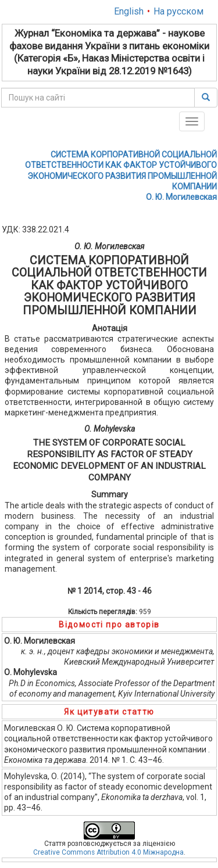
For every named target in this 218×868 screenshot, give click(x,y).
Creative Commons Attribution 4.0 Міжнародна (108, 852)
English (129, 11)
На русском (178, 11)
